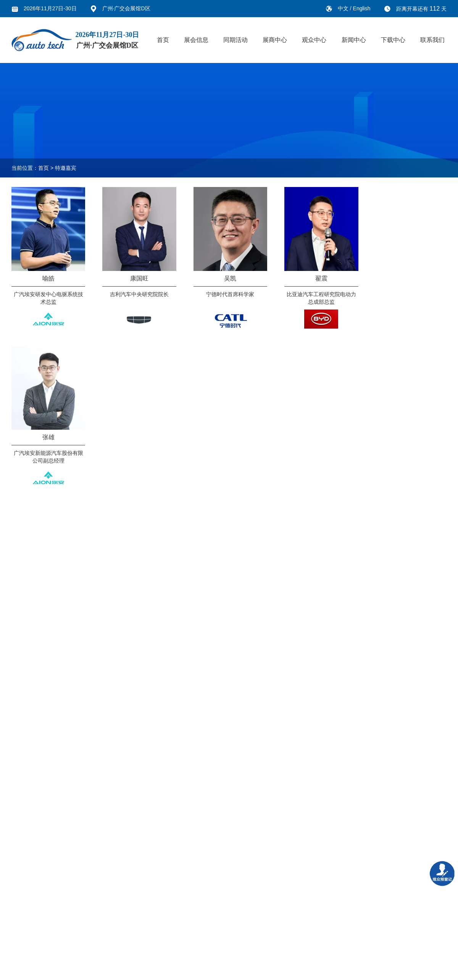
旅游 (129, 935)
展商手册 (97, 948)
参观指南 (135, 895)
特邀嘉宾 (66, 168)
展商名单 (135, 882)
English (362, 8)
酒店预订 (135, 948)
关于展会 (22, 882)
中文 (344, 8)
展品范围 (22, 935)
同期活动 (235, 40)
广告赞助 (97, 908)
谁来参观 (22, 922)
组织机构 (22, 895)
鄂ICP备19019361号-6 (219, 970)
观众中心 (314, 40)
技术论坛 (60, 882)
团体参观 (135, 922)
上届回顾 (22, 908)
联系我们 (432, 40)
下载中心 (393, 40)
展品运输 (97, 922)
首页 (163, 40)
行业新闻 (172, 895)
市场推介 (60, 895)
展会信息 (196, 40)
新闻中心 (354, 40)
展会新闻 (172, 882)
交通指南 (135, 908)
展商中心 (275, 40)
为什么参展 (100, 882)
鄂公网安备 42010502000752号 (404, 970)
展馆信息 (22, 948)
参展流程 (97, 935)
